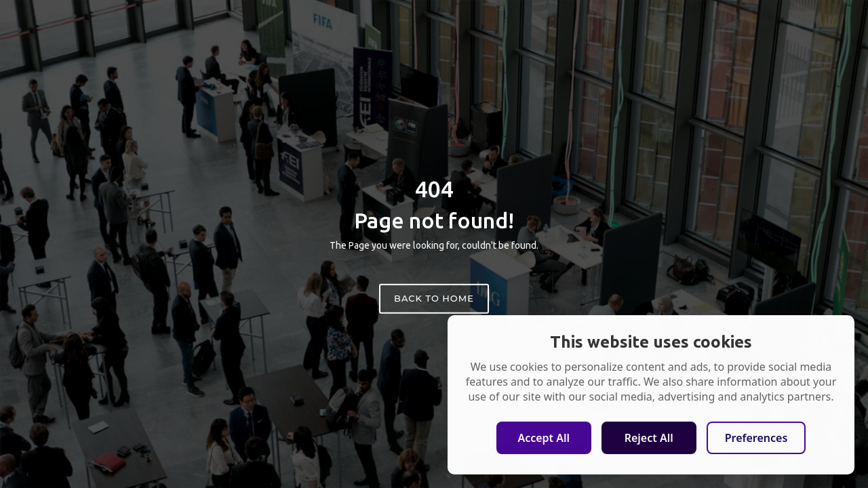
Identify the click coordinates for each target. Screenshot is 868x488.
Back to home (434, 298)
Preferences (756, 438)
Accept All (544, 438)
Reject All (649, 438)
